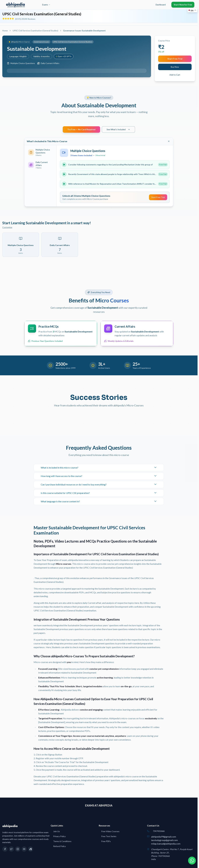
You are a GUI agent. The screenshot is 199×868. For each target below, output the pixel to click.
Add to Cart (175, 75)
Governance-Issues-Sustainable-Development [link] (84, 31)
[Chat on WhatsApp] (191, 860)
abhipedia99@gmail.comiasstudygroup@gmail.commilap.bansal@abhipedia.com (166, 840)
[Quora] (31, 849)
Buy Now (175, 67)
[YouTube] (24, 849)
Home (5, 31)
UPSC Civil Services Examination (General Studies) (35, 31)
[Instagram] (18, 849)
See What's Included (118, 129)
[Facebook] (5, 849)
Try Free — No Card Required (81, 129)
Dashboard (161, 5)
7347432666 (159, 831)
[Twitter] (11, 849)
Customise (7, 227)
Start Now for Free (183, 5)
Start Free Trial (175, 59)
